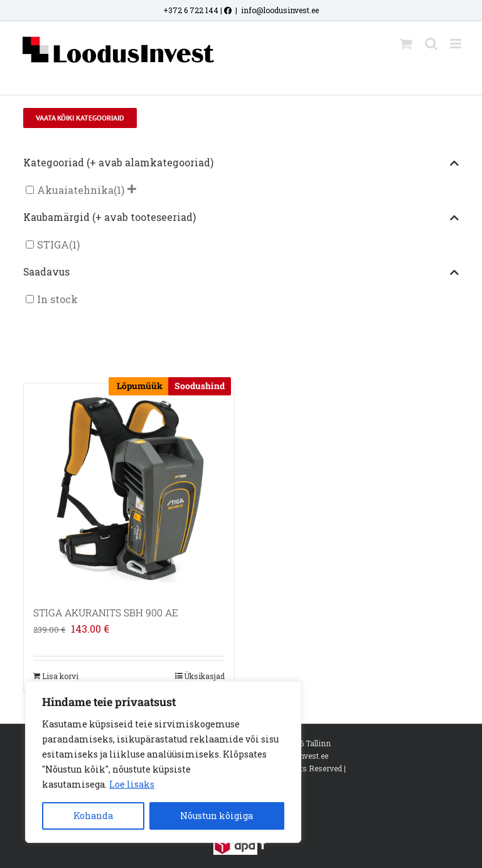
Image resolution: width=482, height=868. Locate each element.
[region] (163, 762)
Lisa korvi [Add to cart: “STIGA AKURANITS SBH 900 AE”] (60, 676)
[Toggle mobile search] (431, 44)
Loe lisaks (132, 784)
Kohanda (93, 816)
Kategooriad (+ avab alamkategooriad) (241, 163)
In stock (57, 299)
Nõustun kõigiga (217, 816)
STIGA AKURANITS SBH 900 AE (106, 613)
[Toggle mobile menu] (457, 44)
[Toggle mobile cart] (406, 44)
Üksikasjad (204, 676)
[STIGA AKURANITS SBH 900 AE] (129, 489)
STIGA (53, 244)
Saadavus (241, 272)
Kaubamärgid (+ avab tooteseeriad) (241, 218)
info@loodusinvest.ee (280, 10)
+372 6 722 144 (191, 10)
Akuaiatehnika (75, 190)
